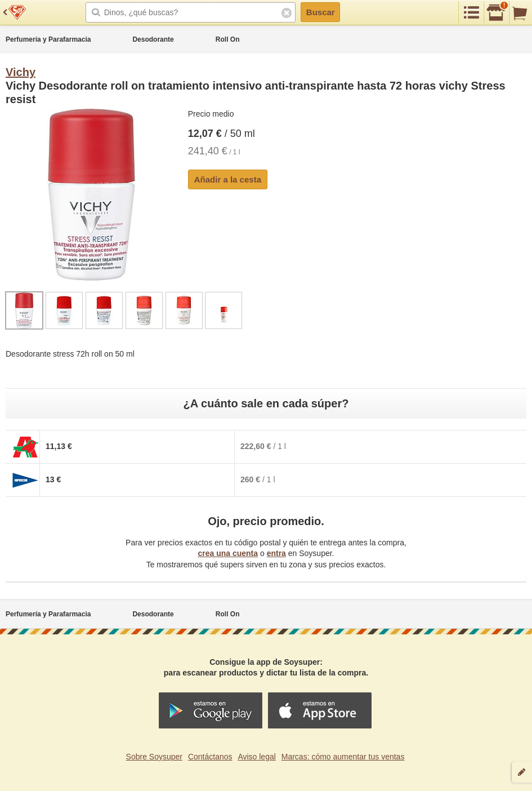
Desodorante (153, 39)
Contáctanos (210, 757)
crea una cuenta (228, 553)
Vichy (21, 72)
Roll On (228, 39)
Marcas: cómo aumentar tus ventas (343, 757)
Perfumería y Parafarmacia (48, 39)
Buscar (321, 12)
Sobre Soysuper (154, 757)
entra (276, 553)
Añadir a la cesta (228, 179)
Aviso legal (256, 757)
